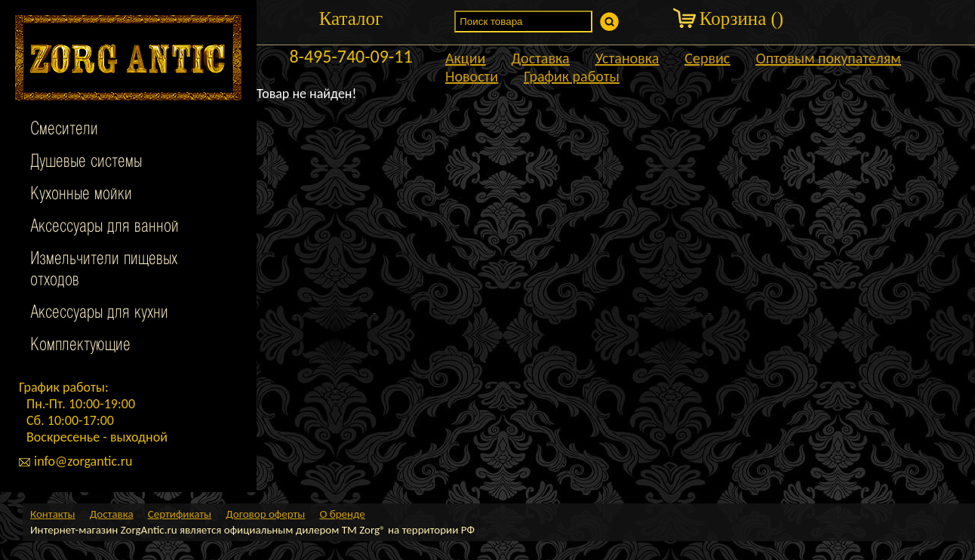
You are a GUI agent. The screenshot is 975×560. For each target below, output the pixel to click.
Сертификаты (180, 514)
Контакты (53, 514)
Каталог (351, 18)
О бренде (342, 514)
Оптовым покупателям (828, 58)
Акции (465, 58)
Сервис (707, 58)
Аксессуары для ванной (105, 227)
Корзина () (741, 18)
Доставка (540, 58)
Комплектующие (80, 346)
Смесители (64, 130)
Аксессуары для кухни (99, 313)
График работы (572, 76)
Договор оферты (265, 514)
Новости (472, 76)
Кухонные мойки (81, 195)
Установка (627, 58)
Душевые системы (86, 162)
